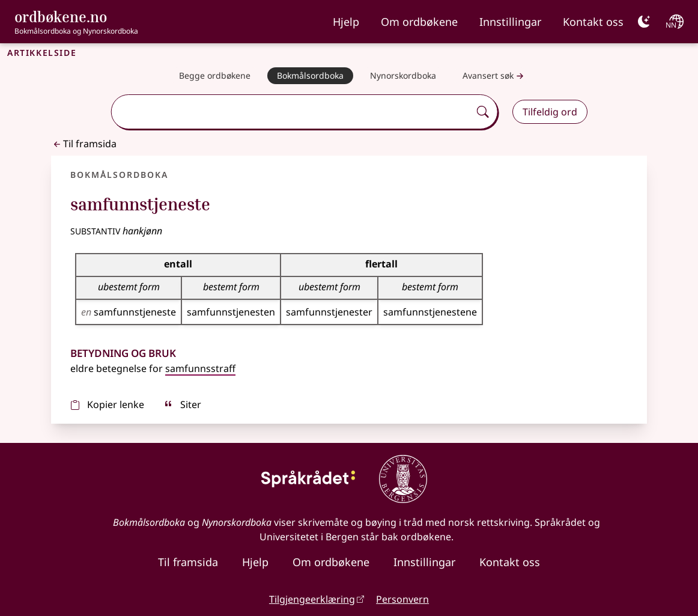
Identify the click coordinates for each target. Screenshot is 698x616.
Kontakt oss (593, 22)
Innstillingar (510, 22)
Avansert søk (494, 76)
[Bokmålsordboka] (310, 76)
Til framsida (84, 144)
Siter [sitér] (182, 404)
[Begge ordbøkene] (215, 76)
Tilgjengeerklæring (312, 599)
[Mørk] (644, 22)
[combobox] (292, 112)
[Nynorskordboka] (403, 76)
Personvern (402, 599)
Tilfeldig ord (550, 112)
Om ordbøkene (419, 22)
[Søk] (483, 112)
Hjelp (346, 22)
